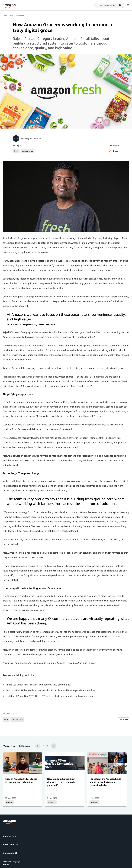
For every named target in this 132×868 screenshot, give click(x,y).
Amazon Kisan (27, 151)
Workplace (20, 16)
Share (114, 151)
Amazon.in (10, 853)
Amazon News (8, 16)
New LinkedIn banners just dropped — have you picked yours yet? (62, 782)
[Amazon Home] (9, 6)
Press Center (11, 845)
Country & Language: (12, 861)
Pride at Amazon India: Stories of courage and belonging (21, 780)
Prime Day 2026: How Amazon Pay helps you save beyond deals (39, 685)
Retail (16, 151)
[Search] (108, 5)
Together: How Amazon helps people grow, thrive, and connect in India (105, 782)
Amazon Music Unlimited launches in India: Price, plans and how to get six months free (50, 690)
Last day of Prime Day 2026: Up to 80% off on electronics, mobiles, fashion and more (50, 696)
